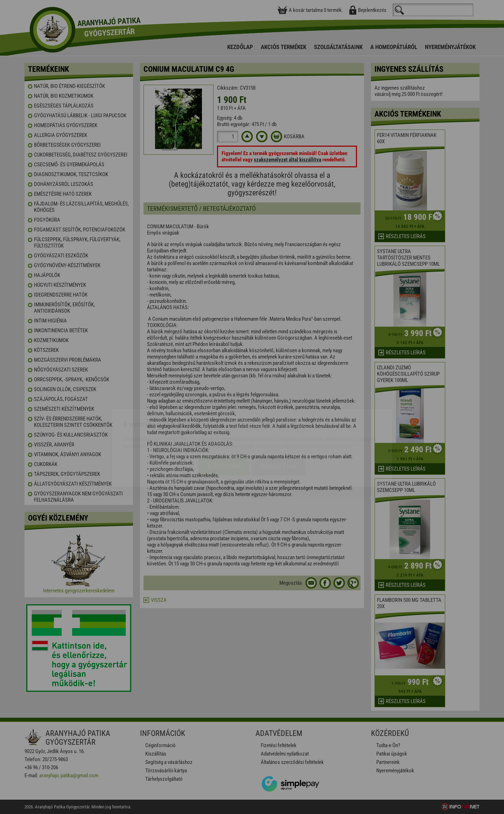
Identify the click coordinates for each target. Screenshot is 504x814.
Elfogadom (224, 426)
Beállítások (279, 426)
